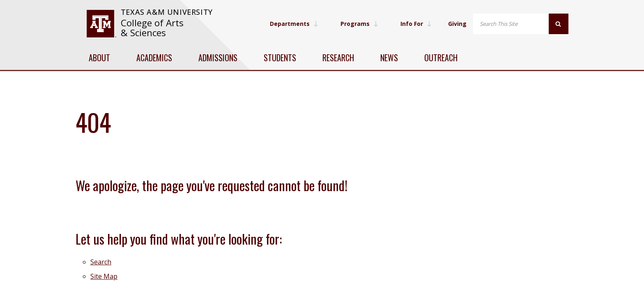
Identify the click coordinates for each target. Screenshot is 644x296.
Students (280, 58)
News (389, 58)
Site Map (104, 276)
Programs (359, 24)
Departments (294, 24)
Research (338, 58)
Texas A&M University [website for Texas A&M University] (167, 12)
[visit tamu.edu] (101, 24)
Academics (154, 58)
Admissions (218, 58)
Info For (416, 24)
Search (101, 262)
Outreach (441, 58)
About (99, 58)
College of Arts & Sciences (152, 28)
